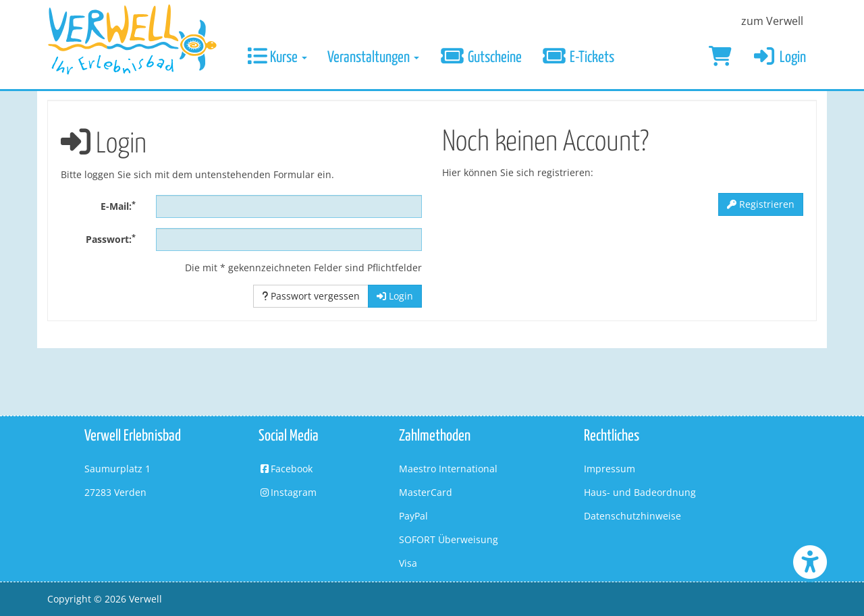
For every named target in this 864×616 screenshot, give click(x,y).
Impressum (610, 469)
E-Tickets (578, 58)
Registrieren (761, 204)
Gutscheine (481, 58)
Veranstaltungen (373, 58)
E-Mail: (118, 206)
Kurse (277, 58)
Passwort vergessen (311, 296)
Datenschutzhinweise (632, 516)
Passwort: (111, 239)
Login (779, 58)
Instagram (288, 492)
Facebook (286, 469)
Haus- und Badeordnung (640, 492)
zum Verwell (772, 21)
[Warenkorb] (720, 58)
